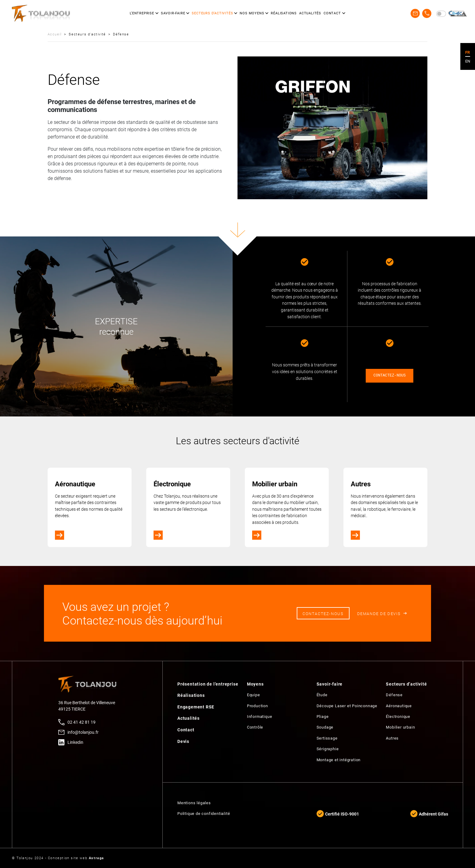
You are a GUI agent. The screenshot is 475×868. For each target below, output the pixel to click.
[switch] (441, 14)
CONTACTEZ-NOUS (390, 376)
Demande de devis (379, 613)
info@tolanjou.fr (83, 732)
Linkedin (75, 742)
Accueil (55, 34)
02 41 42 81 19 (82, 722)
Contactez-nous (323, 613)
